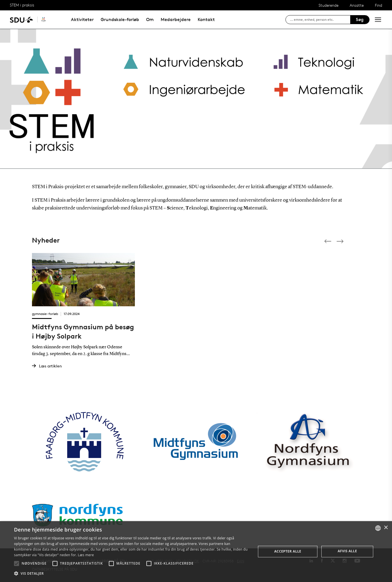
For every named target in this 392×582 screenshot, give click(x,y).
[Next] (341, 241)
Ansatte (357, 5)
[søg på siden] (320, 20)
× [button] (386, 528)
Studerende (328, 5)
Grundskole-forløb (120, 19)
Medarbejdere (176, 19)
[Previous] (328, 241)
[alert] (196, 552)
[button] (17, 563)
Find (379, 5)
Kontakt (206, 19)
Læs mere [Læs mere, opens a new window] (86, 555)
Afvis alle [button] (347, 551)
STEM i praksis (22, 5)
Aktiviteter (82, 19)
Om (150, 19)
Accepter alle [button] (288, 551)
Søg (360, 19)
